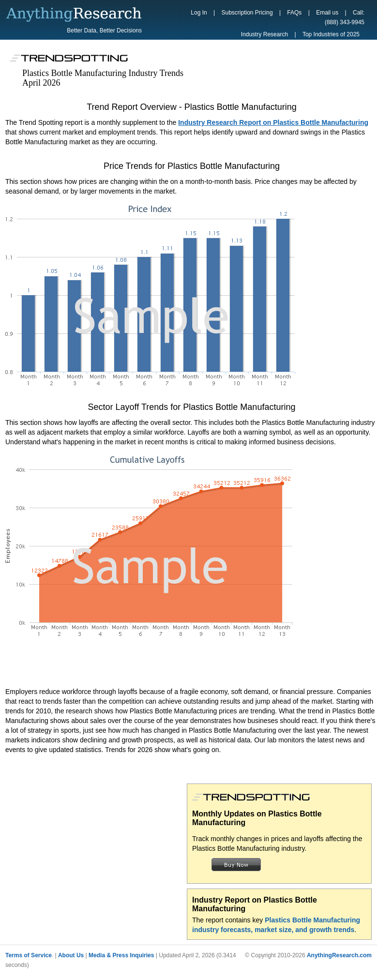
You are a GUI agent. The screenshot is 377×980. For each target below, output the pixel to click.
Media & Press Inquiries (121, 955)
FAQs (294, 13)
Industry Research (264, 34)
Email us (327, 13)
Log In (199, 13)
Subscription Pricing (247, 13)
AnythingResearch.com (339, 955)
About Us (71, 955)
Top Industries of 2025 (331, 34)
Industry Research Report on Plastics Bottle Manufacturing (273, 122)
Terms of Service (29, 955)
